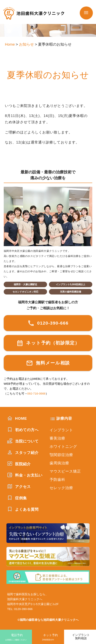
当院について (23, 441)
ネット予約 (48, 637)
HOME (17, 418)
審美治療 (58, 438)
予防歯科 (58, 480)
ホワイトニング (63, 447)
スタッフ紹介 (23, 453)
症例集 (17, 498)
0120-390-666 (48, 323)
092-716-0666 (36, 393)
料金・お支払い (25, 475)
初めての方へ (23, 430)
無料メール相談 (48, 363)
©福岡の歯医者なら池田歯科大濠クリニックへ (48, 620)
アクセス (19, 487)
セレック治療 (61, 488)
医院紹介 (19, 464)
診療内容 (64, 418)
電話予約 (16, 637)
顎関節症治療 (61, 455)
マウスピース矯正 (65, 471)
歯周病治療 (59, 463)
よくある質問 (23, 509)
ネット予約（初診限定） (48, 343)
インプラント (61, 430)
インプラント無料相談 (81, 637)
